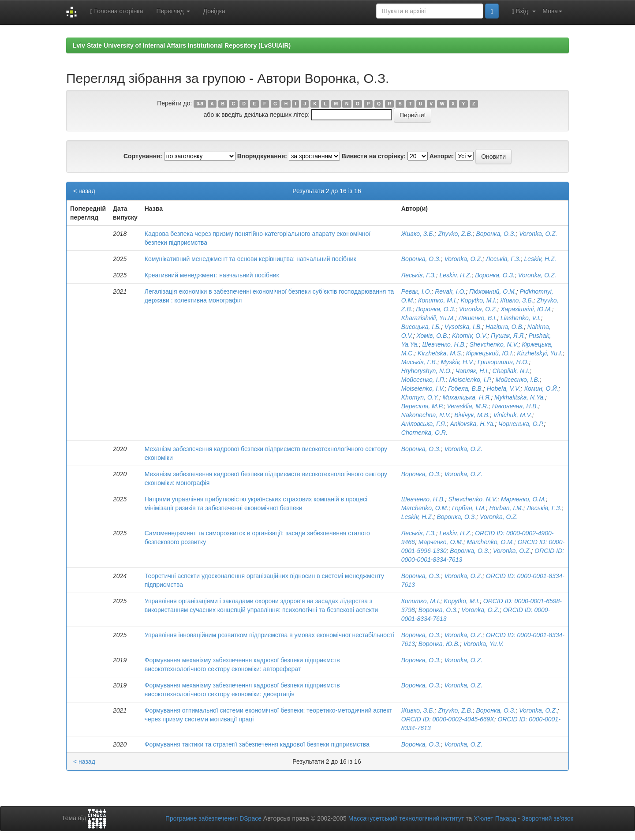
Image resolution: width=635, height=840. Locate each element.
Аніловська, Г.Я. (424, 424)
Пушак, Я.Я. (508, 336)
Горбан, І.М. (469, 508)
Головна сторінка (116, 11)
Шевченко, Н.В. (444, 344)
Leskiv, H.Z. (540, 259)
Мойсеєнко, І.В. (518, 380)
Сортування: (143, 156)
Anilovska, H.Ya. (472, 424)
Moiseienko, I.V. (423, 388)
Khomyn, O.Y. (420, 397)
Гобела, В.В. (466, 388)
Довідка (214, 11)
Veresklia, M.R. (467, 406)
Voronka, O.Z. (538, 234)
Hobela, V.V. (504, 388)
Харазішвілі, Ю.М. (526, 309)
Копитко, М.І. (438, 300)
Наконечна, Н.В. (515, 406)
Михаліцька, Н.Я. (467, 397)
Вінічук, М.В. (472, 415)
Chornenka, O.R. (424, 433)
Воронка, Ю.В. (439, 644)
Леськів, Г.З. (503, 259)
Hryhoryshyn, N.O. (427, 371)
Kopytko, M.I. (478, 300)
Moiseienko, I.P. (471, 380)
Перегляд (173, 11)
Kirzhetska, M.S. (440, 353)
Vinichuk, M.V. (513, 415)
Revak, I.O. (450, 291)
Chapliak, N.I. (511, 371)
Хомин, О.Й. (541, 388)
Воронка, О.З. (496, 234)
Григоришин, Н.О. (503, 362)
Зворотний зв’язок (547, 818)
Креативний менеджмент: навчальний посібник (212, 275)
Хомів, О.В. (433, 336)
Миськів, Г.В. (419, 362)
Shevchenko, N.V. (494, 344)
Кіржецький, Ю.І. (490, 353)
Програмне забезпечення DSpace (213, 818)
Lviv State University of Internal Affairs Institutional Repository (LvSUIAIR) (182, 45)
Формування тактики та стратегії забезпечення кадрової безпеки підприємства (257, 744)
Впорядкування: (262, 156)
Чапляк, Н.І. (472, 371)
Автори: (442, 156)
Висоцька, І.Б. (421, 327)
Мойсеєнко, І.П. (424, 380)
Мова (552, 11)
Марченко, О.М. (523, 499)
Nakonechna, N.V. (426, 415)
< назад (84, 191)
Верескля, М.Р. (422, 406)
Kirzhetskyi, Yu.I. (540, 353)
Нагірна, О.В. (505, 327)
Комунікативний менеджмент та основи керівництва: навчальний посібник (250, 259)
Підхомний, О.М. (493, 291)
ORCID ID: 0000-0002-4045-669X (448, 719)
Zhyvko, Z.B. (455, 234)
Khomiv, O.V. (470, 336)
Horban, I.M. (506, 508)
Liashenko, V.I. (521, 318)
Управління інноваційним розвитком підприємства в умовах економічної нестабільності (269, 635)
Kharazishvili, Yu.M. (428, 318)
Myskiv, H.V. (458, 362)
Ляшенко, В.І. (478, 318)
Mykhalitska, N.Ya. (520, 397)
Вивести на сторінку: (374, 156)
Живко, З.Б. (418, 234)
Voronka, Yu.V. (484, 644)
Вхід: (524, 11)
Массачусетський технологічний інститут (406, 818)
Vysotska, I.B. (463, 327)
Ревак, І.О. (416, 291)
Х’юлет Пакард (495, 818)
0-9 (200, 104)
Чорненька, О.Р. (521, 424)
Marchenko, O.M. (425, 508)
